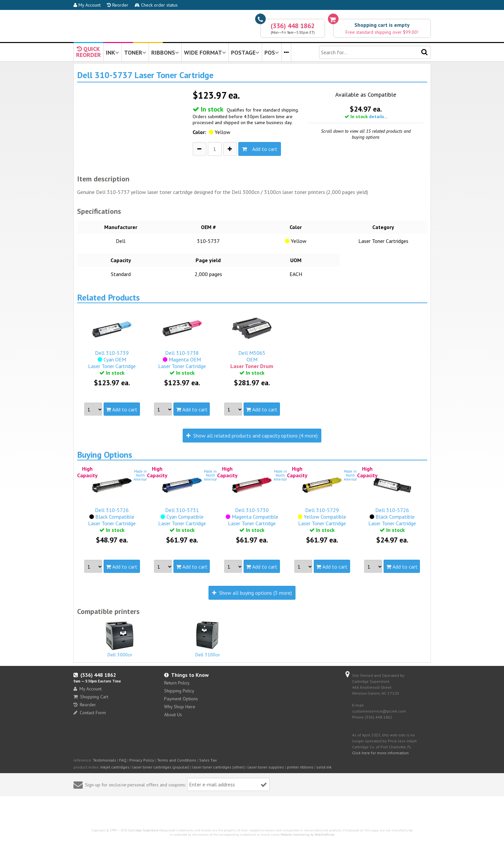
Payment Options (181, 699)
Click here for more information (380, 753)
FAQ (123, 760)
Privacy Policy (142, 760)
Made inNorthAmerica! (140, 475)
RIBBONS (165, 52)
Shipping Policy (179, 691)
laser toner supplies (266, 767)
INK (113, 52)
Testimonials (105, 760)
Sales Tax (208, 760)
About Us (173, 715)
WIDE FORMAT (205, 52)
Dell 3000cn (120, 639)
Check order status (156, 5)
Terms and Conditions (177, 760)
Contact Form (90, 713)
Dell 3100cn (207, 639)
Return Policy (177, 683)
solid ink (324, 767)
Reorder (118, 5)
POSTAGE (245, 52)
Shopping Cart (91, 697)
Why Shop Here (180, 707)
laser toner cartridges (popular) (161, 767)
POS (272, 52)
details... (378, 117)
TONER (135, 52)
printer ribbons (300, 767)
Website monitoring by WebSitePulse (307, 835)
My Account (87, 5)
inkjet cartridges (115, 767)
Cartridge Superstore (143, 830)
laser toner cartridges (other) (218, 767)
